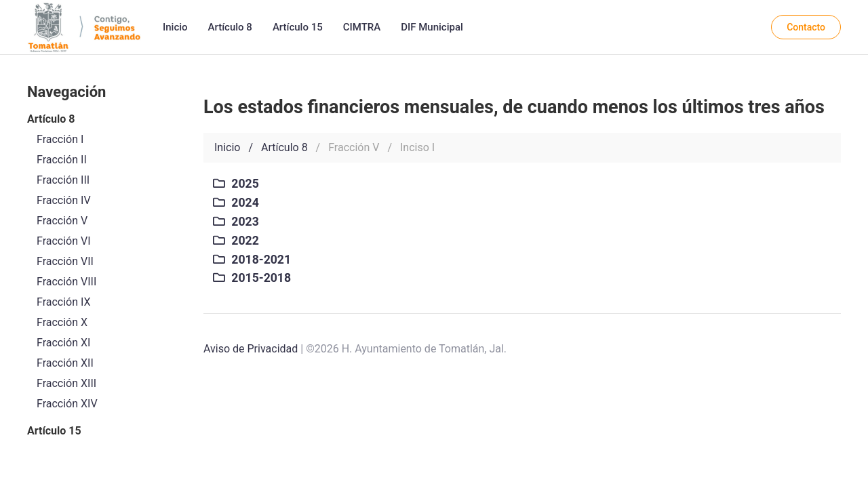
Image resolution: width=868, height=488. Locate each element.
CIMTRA (362, 27)
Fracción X (62, 322)
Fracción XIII (66, 383)
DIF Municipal (432, 27)
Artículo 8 (230, 27)
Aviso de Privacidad (251, 349)
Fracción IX (64, 302)
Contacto (806, 27)
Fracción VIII (66, 282)
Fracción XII (65, 363)
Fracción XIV (67, 404)
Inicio (175, 27)
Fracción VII (65, 261)
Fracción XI (63, 343)
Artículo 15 (298, 27)
